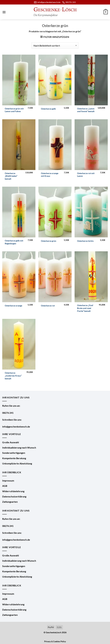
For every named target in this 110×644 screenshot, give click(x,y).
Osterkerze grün (49, 241)
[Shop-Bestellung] (55, 45)
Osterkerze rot (48, 306)
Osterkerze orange (13, 306)
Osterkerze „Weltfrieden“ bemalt (11, 176)
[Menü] (4, 12)
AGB (5, 486)
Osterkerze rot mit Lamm (86, 175)
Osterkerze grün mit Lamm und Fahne (14, 110)
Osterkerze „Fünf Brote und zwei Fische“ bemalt (85, 308)
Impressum (8, 481)
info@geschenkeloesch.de (16, 427)
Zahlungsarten (10, 502)
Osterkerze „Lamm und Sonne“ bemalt (86, 110)
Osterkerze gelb (48, 109)
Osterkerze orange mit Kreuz (50, 175)
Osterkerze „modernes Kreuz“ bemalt (13, 376)
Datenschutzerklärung (14, 496)
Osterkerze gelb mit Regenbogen (14, 242)
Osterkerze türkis (85, 241)
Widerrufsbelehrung (13, 491)
